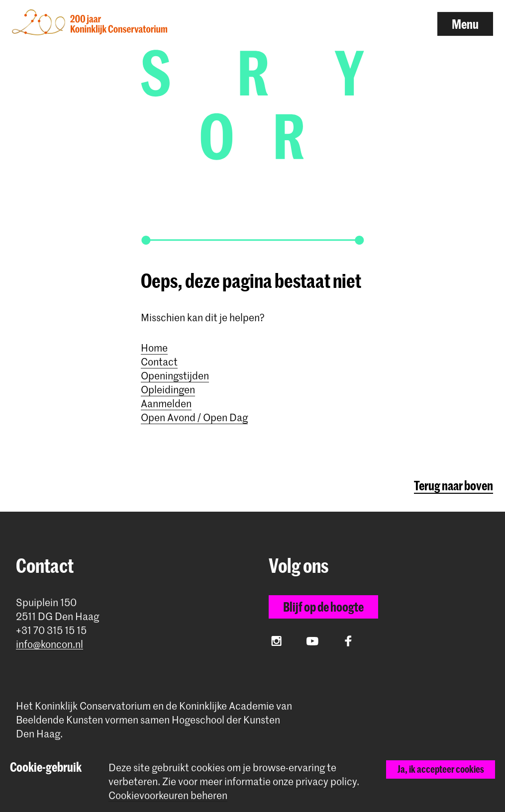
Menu (465, 24)
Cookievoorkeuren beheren (168, 795)
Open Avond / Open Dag (194, 417)
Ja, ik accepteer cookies (441, 769)
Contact (159, 361)
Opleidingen (168, 389)
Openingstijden (175, 375)
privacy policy (326, 781)
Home (154, 348)
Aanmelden (166, 403)
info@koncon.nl (50, 644)
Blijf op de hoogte (323, 607)
